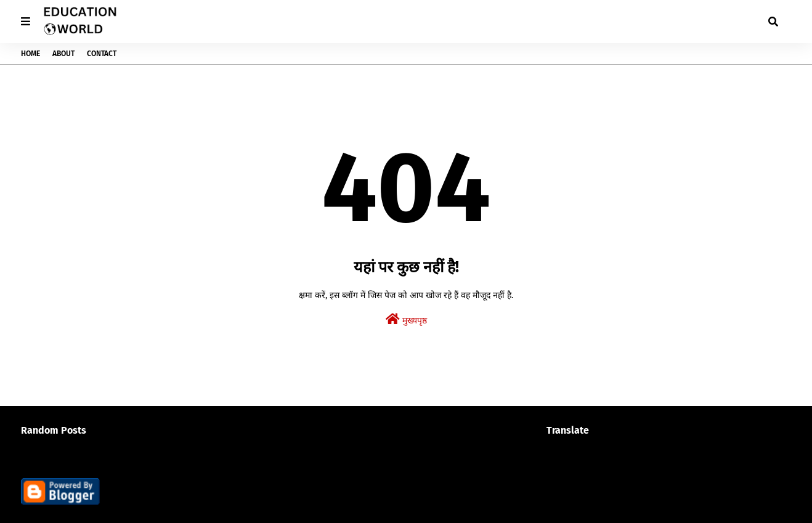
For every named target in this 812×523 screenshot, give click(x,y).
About (63, 54)
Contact (102, 54)
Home (30, 54)
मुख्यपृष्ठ (406, 319)
